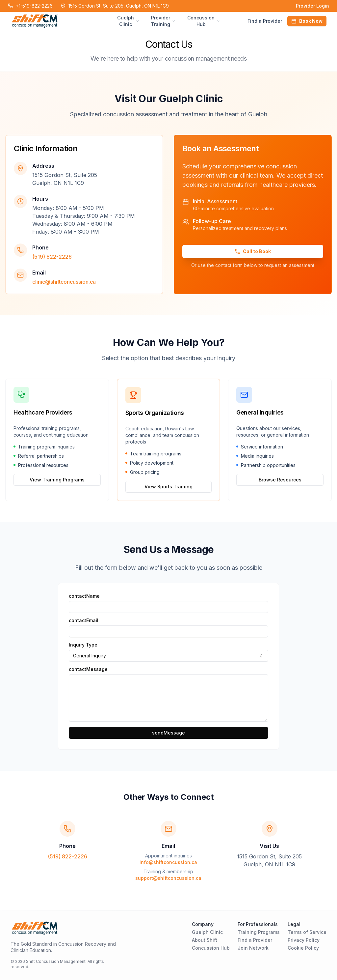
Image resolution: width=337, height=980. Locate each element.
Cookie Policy (303, 948)
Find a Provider (265, 21)
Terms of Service (307, 932)
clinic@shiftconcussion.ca (64, 282)
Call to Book (253, 251)
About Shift (205, 940)
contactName (84, 596)
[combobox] (168, 656)
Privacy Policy (304, 940)
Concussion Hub (211, 948)
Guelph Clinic (207, 932)
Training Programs (259, 932)
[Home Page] (63, 21)
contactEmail (84, 620)
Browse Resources (280, 480)
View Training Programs (57, 480)
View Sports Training (168, 487)
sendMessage (168, 733)
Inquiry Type (83, 645)
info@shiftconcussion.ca (168, 862)
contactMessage (88, 669)
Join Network (253, 948)
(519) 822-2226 (52, 257)
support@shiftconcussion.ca (168, 878)
